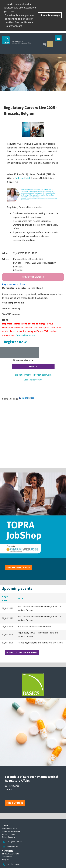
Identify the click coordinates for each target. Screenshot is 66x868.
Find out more (15, 803)
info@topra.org (12, 846)
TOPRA (31, 45)
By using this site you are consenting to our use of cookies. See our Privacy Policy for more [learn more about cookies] (19, 21)
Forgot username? (23, 375)
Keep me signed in (24, 360)
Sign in (50, 44)
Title (20, 598)
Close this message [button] (50, 15)
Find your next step (18, 567)
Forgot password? (43, 375)
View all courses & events (22, 653)
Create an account (33, 380)
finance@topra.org (25, 335)
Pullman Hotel (22, 178)
